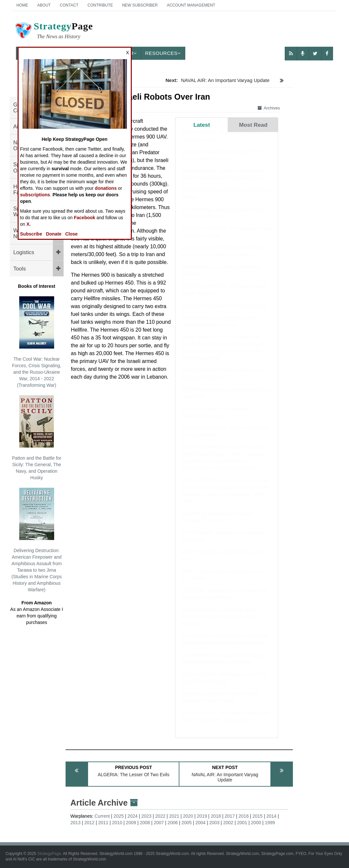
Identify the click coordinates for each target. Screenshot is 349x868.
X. (29, 224)
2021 (174, 816)
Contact (69, 5)
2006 (173, 823)
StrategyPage (49, 854)
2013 (76, 823)
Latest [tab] (202, 125)
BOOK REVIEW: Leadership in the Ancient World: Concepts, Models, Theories (219, 623)
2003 (214, 823)
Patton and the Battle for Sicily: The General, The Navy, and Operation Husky (37, 438)
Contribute (100, 5)
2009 (131, 823)
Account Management (191, 5)
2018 (216, 816)
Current (102, 816)
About (44, 5)
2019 (202, 816)
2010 (117, 823)
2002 (228, 823)
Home (22, 5)
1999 (270, 823)
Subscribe (31, 234)
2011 (103, 823)
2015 (258, 816)
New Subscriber (140, 5)
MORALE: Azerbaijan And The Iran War (224, 312)
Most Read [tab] (253, 125)
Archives (269, 108)
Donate (54, 234)
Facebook (85, 218)
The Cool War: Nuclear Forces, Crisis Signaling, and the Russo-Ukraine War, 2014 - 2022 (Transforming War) (37, 342)
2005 (186, 823)
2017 (230, 816)
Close (71, 234)
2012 (89, 823)
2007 (159, 823)
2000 (256, 823)
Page (53, 31)
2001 (242, 823)
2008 (145, 823)
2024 (133, 816)
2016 (243, 816)
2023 (146, 816)
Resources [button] (163, 53)
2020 (188, 816)
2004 (200, 823)
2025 (119, 816)
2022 (160, 816)
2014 (271, 816)
